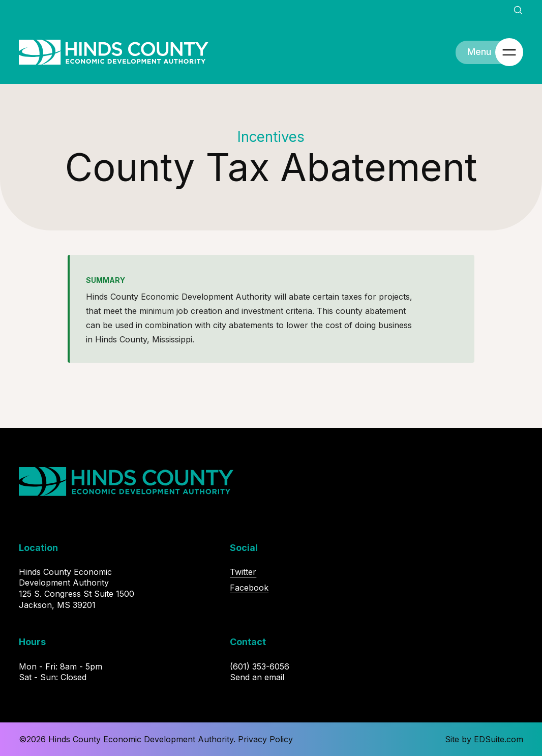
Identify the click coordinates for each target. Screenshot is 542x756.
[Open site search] (518, 10)
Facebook (249, 588)
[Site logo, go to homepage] (114, 52)
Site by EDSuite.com (484, 739)
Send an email (257, 677)
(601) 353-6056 (260, 666)
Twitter (243, 572)
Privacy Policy (265, 739)
